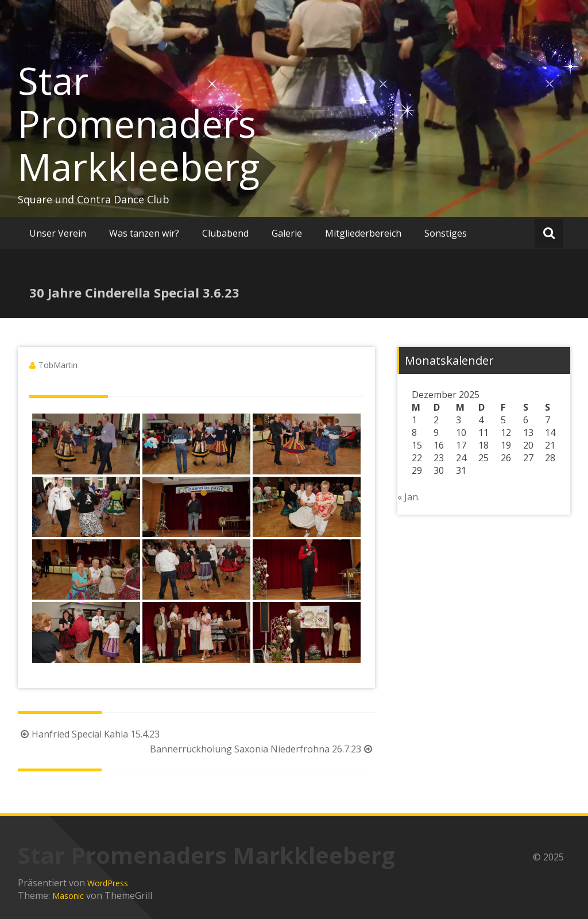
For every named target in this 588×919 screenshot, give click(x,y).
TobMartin (58, 365)
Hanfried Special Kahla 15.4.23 (89, 734)
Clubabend (225, 233)
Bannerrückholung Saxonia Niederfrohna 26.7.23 (262, 749)
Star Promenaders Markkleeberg (139, 123)
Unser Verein (58, 233)
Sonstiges (446, 233)
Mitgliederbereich (363, 233)
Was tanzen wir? (144, 233)
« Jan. (409, 497)
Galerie (287, 233)
